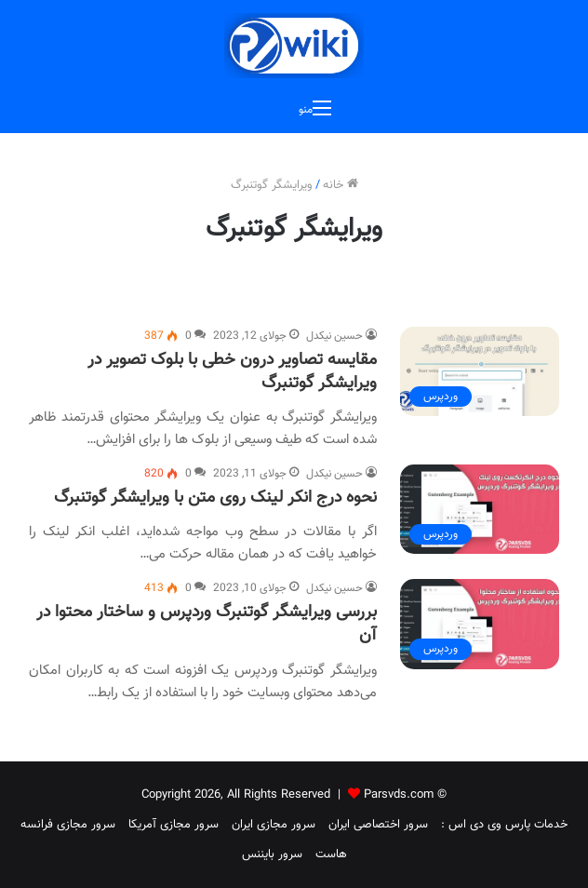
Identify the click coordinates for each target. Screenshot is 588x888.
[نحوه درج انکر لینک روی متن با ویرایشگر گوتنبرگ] (480, 509)
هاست (331, 854)
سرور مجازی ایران (274, 825)
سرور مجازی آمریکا (174, 825)
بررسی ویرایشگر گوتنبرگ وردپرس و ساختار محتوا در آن (207, 624)
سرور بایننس (272, 854)
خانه (341, 185)
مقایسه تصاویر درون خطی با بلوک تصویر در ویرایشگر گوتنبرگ (232, 372)
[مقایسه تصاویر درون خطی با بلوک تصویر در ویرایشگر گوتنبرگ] (480, 371)
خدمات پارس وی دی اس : (504, 825)
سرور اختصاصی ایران (378, 825)
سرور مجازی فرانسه (68, 825)
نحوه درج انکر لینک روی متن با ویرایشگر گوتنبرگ (215, 498)
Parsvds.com (399, 795)
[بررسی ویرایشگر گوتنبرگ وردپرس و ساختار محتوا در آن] (480, 624)
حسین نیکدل (334, 336)
